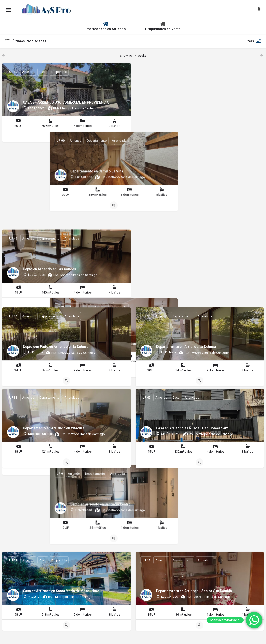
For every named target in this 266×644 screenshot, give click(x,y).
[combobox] (53, 41)
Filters (252, 41)
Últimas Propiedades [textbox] (29, 41)
